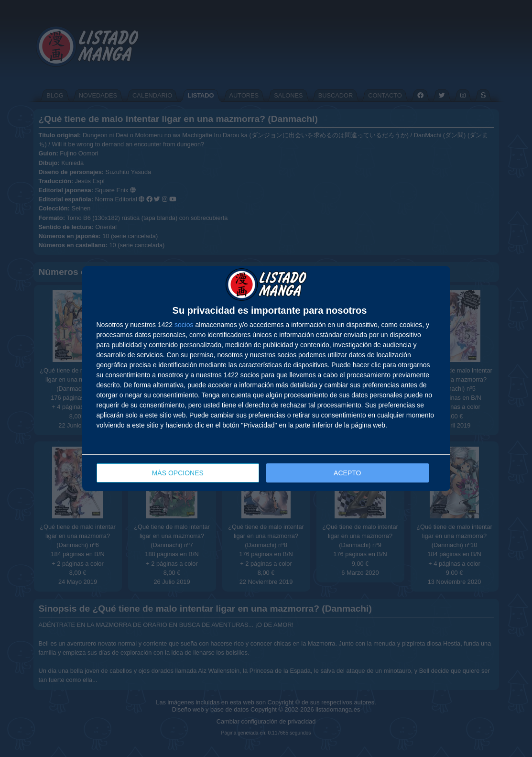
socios (184, 325)
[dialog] (266, 378)
